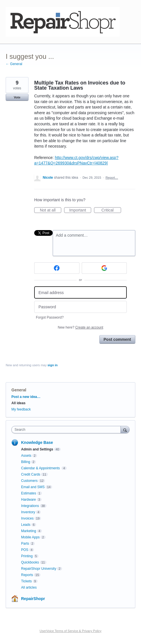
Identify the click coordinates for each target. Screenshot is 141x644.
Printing (27, 556)
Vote (17, 97)
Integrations (30, 506)
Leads (26, 525)
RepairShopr (33, 599)
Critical (111, 210)
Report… (112, 178)
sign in (53, 365)
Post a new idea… (26, 397)
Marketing (29, 531)
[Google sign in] (104, 268)
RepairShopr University (39, 569)
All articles (29, 587)
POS (25, 550)
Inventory (28, 512)
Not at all (51, 210)
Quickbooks (30, 562)
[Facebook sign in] (57, 268)
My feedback (21, 409)
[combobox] (67, 430)
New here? (80, 327)
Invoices (27, 518)
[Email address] (80, 292)
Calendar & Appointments (41, 468)
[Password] (80, 307)
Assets (26, 456)
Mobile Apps (30, 537)
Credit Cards (31, 474)
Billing (26, 462)
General (19, 390)
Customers (29, 481)
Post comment (117, 339)
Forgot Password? (50, 317)
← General (14, 64)
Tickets (26, 581)
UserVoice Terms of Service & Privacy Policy (70, 631)
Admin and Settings (37, 449)
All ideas (18, 403)
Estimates (29, 493)
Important (80, 210)
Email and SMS (33, 487)
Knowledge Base (37, 442)
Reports (27, 575)
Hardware (28, 500)
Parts (25, 544)
